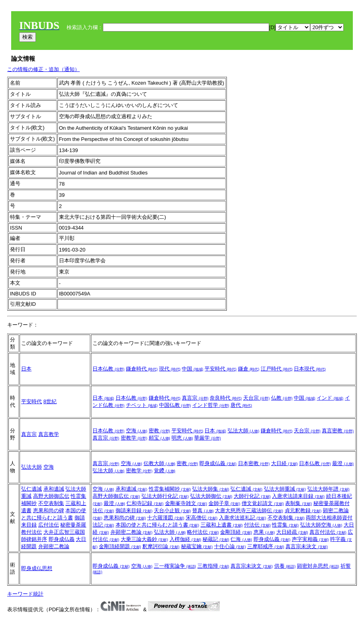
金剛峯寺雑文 (186, 503)
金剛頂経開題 (120, 546)
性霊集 (285, 525)
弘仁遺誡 (31, 489)
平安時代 (220, 369)
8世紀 (50, 401)
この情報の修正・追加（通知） (43, 69)
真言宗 (195, 398)
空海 (137, 431)
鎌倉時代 (142, 369)
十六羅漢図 (166, 518)
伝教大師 (159, 463)
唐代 (241, 405)
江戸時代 (277, 369)
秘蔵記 (216, 539)
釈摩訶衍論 (161, 546)
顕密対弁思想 (318, 566)
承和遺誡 (54, 489)
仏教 (282, 398)
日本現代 (310, 369)
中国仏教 (175, 405)
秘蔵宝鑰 (197, 546)
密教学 (134, 438)
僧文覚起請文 (263, 503)
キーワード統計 (25, 594)
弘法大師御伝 (211, 496)
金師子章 (224, 503)
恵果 (264, 532)
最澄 (343, 463)
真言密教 (338, 431)
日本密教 (254, 463)
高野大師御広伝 (51, 496)
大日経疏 (292, 532)
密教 (159, 431)
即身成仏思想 (37, 568)
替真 (203, 510)
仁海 (241, 539)
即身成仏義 (218, 463)
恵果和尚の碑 (49, 510)
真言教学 (49, 434)
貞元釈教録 (303, 510)
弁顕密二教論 (54, 546)
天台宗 (257, 398)
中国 (193, 369)
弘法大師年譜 (329, 489)
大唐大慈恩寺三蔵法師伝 (249, 510)
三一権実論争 (175, 566)
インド (330, 398)
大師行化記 (252, 496)
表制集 (298, 503)
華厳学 (208, 438)
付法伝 (257, 525)
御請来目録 (134, 510)
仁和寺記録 (145, 503)
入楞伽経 (185, 539)
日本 (26, 369)
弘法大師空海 (321, 525)
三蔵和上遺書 (222, 525)
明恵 (182, 438)
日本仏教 (108, 369)
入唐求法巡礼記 (243, 518)
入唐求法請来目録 (298, 496)
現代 (170, 369)
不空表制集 (51, 503)
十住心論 (230, 546)
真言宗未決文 (307, 546)
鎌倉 (249, 369)
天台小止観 (172, 510)
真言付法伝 (328, 532)
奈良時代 (226, 398)
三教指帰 (213, 566)
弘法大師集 (211, 489)
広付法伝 (49, 525)
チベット (142, 405)
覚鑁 (165, 470)
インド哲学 (211, 405)
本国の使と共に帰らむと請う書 (157, 525)
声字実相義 (310, 539)
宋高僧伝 (202, 518)
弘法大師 (244, 431)
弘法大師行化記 (165, 496)
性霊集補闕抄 (170, 489)
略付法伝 (203, 532)
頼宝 (159, 438)
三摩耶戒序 (266, 546)
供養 (285, 566)
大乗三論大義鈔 (145, 539)
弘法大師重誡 (285, 489)
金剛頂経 (236, 532)
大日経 (284, 463)
